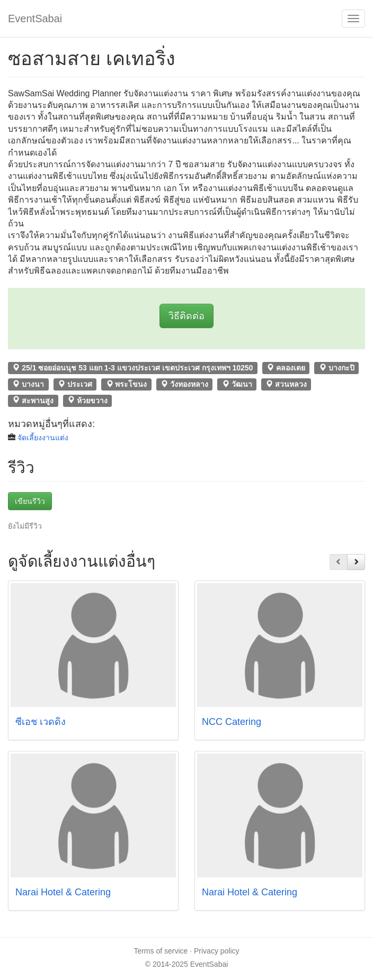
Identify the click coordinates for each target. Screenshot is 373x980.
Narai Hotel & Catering (63, 892)
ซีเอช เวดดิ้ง (41, 722)
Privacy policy (217, 951)
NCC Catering (232, 722)
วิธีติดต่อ (186, 316)
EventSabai (35, 19)
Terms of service (161, 951)
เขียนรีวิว (30, 501)
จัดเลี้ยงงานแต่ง (43, 438)
